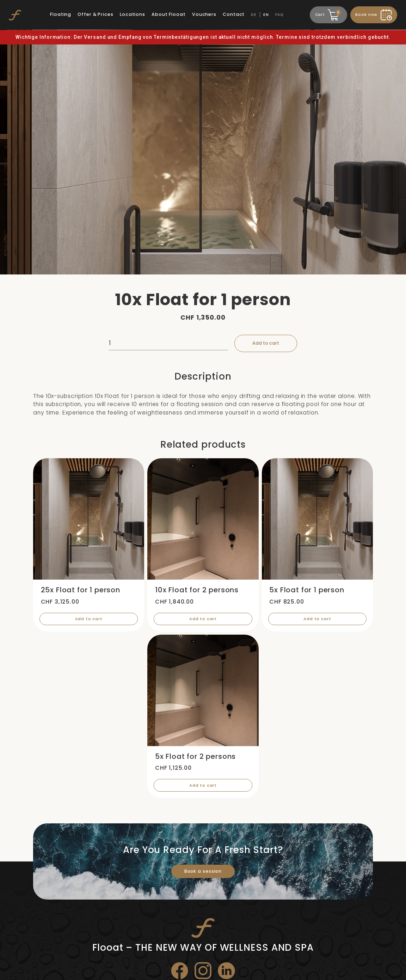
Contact (234, 14)
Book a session (203, 876)
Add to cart (268, 344)
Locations (133, 14)
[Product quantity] (166, 344)
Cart (328, 14)
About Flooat (169, 14)
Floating (61, 14)
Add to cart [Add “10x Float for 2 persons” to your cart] (203, 621)
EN (266, 15)
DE (254, 15)
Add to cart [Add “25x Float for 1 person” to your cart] (89, 621)
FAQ (280, 15)
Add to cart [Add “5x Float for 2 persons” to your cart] (203, 790)
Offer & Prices (96, 14)
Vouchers (205, 14)
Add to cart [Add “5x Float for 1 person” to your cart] (317, 621)
